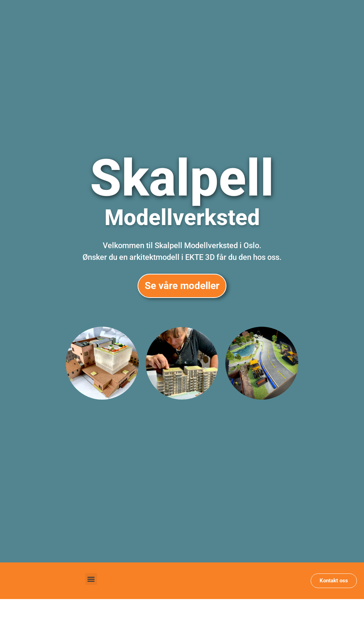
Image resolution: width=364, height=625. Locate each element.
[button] (91, 579)
